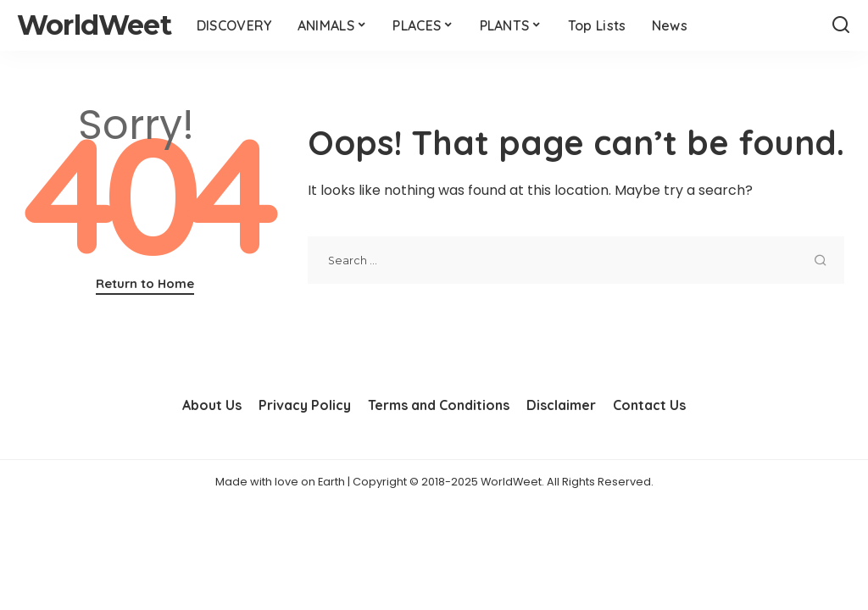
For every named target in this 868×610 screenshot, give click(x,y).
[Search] (841, 25)
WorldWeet (94, 25)
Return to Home (145, 283)
